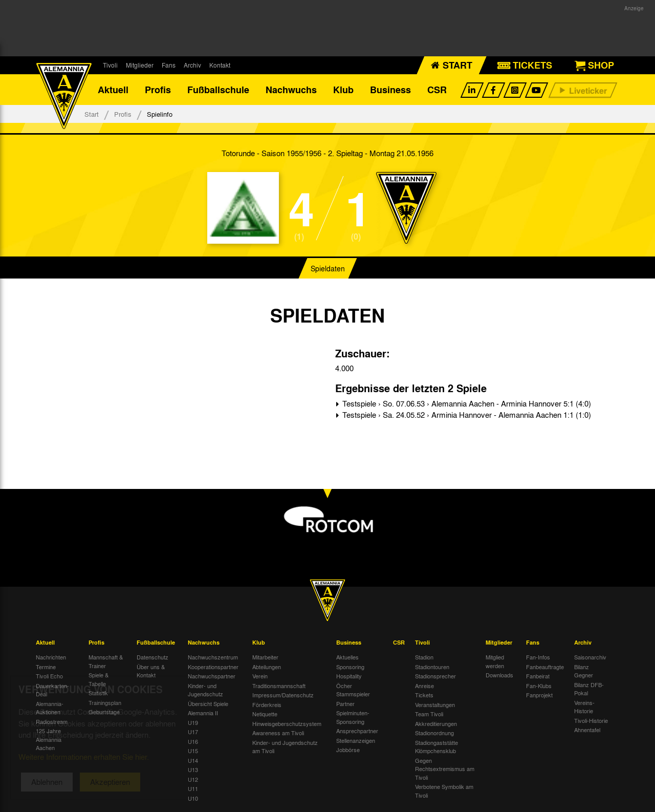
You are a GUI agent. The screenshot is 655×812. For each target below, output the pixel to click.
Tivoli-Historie (591, 720)
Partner (345, 703)
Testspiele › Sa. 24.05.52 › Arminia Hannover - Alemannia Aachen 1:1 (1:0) (466, 415)
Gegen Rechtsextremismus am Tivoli (445, 769)
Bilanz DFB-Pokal (589, 689)
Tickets (424, 695)
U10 (193, 798)
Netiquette (265, 714)
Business (390, 90)
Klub (343, 90)
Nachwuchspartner (212, 676)
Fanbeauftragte (545, 667)
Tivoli (110, 65)
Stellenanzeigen (356, 740)
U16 (193, 741)
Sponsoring (350, 667)
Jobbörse (348, 750)
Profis (158, 90)
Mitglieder (140, 65)
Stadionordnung (434, 733)
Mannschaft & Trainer (106, 661)
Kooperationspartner (213, 667)
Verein (260, 676)
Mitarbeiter (265, 657)
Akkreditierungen (436, 723)
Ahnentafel (587, 730)
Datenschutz (152, 657)
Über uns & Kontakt (151, 671)
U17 (193, 732)
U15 (193, 751)
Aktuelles (347, 657)
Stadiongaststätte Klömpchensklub (436, 747)
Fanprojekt (539, 695)
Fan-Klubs (539, 686)
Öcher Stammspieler (353, 690)
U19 (193, 722)
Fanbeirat (538, 676)
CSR (437, 90)
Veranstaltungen (435, 704)
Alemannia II (203, 713)
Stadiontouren (432, 667)
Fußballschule (218, 90)
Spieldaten (328, 268)
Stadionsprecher (435, 676)
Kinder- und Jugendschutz (205, 690)
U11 (193, 788)
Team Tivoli (429, 714)
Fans (169, 65)
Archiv (192, 65)
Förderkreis (267, 704)
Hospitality (349, 676)
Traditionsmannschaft (279, 686)
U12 (193, 779)
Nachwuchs (291, 90)
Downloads (499, 675)
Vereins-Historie (584, 707)
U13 (193, 770)
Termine (46, 667)
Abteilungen (267, 667)
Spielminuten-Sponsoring (353, 717)
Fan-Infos (538, 657)
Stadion (424, 657)
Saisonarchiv (590, 657)
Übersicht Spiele (208, 703)
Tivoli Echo (49, 676)
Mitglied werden (495, 661)
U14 (193, 760)
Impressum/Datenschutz (283, 695)
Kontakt (220, 65)
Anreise (424, 686)
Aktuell (113, 90)
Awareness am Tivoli (278, 733)
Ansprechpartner (357, 731)
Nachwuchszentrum (213, 657)
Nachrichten (51, 657)
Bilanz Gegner (584, 671)
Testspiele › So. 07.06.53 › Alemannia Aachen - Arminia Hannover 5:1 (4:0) (466, 403)
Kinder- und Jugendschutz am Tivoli (285, 747)
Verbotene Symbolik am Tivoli (444, 791)
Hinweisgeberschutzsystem (287, 723)
